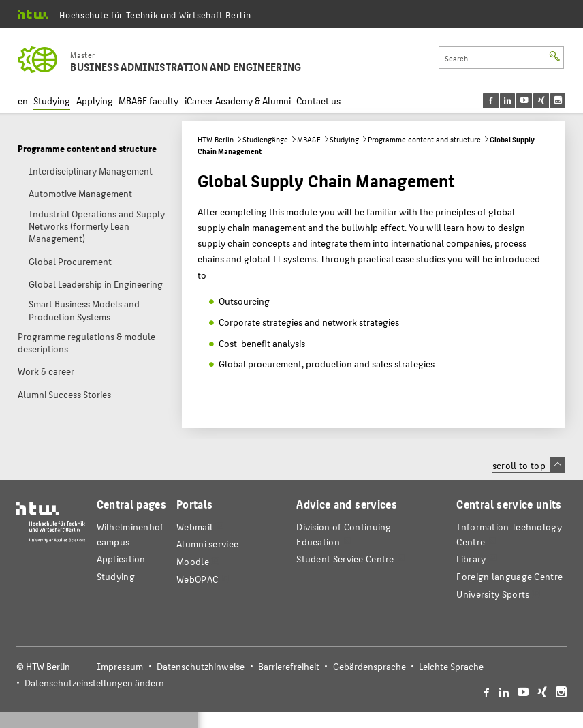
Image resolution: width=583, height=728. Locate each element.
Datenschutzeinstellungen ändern (94, 683)
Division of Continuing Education (344, 534)
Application (121, 559)
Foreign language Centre (509, 576)
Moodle (193, 561)
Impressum (120, 666)
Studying (52, 101)
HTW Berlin (216, 139)
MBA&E (309, 139)
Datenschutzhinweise (201, 666)
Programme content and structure (424, 139)
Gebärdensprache (369, 666)
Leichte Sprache (451, 666)
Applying (95, 101)
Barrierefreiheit (289, 666)
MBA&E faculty (148, 101)
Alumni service (207, 544)
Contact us (318, 101)
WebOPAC (197, 579)
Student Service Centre (345, 559)
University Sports (493, 594)
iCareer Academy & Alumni (238, 101)
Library (471, 559)
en (23, 101)
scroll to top (529, 465)
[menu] (533, 101)
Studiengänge (265, 139)
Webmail (194, 527)
